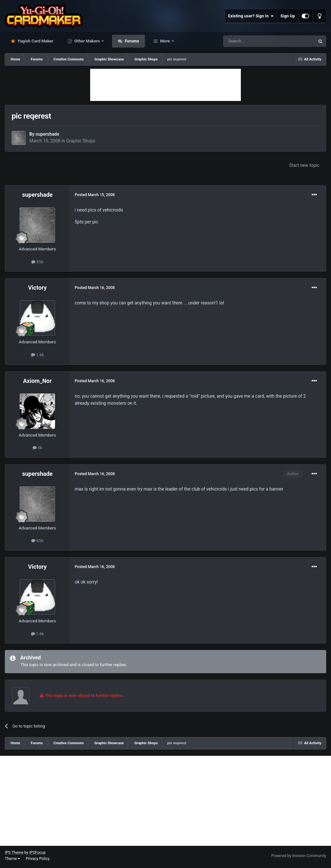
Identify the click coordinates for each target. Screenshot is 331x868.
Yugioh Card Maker (35, 41)
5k (37, 448)
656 (37, 262)
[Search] (254, 41)
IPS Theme (14, 853)
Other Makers (87, 41)
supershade (47, 134)
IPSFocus (37, 853)
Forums (131, 41)
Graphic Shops (81, 141)
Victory (37, 288)
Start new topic (304, 165)
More (165, 41)
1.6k (38, 355)
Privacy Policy (38, 859)
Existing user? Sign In (251, 16)
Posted (95, 195)
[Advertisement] (165, 85)
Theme (12, 859)
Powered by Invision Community (299, 856)
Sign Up (288, 16)
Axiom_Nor (37, 381)
